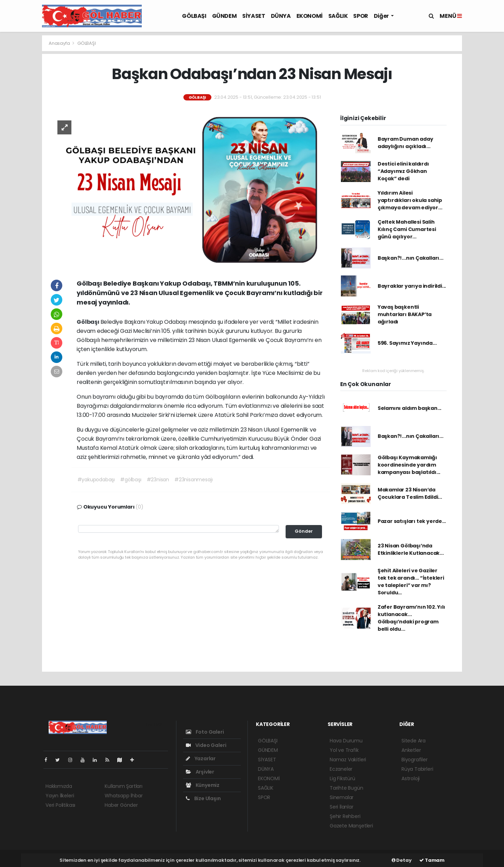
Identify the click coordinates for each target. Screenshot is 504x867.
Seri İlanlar (342, 807)
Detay (402, 860)
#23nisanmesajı (193, 480)
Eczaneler (341, 769)
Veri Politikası (60, 805)
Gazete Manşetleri (351, 826)
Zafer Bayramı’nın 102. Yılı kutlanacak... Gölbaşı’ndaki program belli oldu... (411, 618)
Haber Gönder (121, 805)
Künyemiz (203, 785)
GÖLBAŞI (194, 16)
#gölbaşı (131, 480)
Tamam (432, 860)
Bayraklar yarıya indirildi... (412, 286)
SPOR (360, 16)
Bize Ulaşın (203, 798)
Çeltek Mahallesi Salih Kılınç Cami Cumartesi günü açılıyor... (407, 229)
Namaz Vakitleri (348, 760)
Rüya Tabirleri (417, 769)
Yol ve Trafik (344, 750)
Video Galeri (206, 745)
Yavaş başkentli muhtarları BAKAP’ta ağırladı (405, 314)
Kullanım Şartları (124, 786)
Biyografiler (415, 760)
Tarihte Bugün (346, 788)
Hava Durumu (346, 741)
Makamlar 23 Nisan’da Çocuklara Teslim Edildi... (410, 493)
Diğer (382, 16)
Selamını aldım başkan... (409, 408)
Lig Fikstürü (342, 778)
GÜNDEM (225, 16)
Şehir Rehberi (345, 816)
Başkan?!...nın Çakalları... (411, 258)
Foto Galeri (205, 732)
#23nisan (158, 480)
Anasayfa (60, 43)
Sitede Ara (414, 741)
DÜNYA (281, 16)
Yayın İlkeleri (60, 796)
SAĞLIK (338, 16)
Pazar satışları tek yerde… (412, 521)
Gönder (304, 531)
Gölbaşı (88, 322)
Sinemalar (342, 797)
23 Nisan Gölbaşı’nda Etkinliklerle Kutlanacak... (411, 549)
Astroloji (411, 778)
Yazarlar (201, 758)
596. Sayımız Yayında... (407, 343)
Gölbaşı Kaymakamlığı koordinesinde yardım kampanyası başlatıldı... (409, 465)
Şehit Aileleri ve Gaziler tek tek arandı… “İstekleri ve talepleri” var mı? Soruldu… (411, 582)
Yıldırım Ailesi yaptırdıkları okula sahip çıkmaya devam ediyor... (410, 200)
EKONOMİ (310, 16)
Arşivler (200, 772)
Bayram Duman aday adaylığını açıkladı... (405, 143)
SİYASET (254, 16)
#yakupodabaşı (96, 480)
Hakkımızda (59, 786)
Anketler (411, 750)
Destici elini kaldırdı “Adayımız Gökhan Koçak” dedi (403, 171)
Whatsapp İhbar (124, 796)
